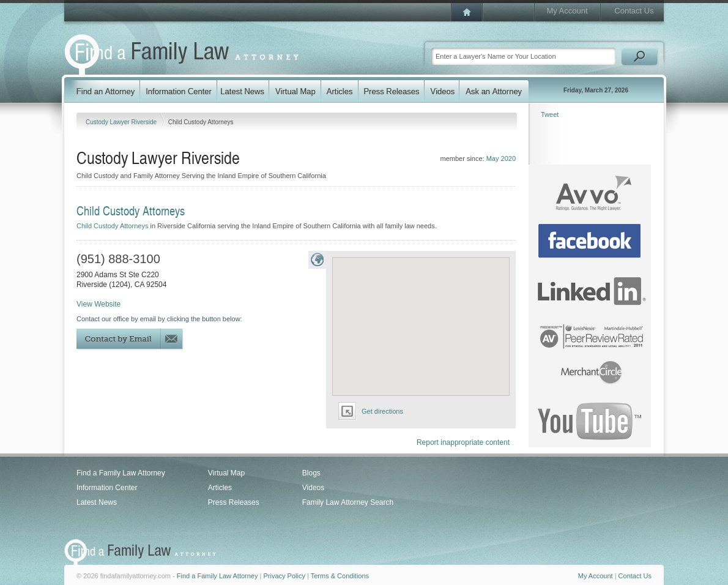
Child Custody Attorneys (112, 226)
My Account (567, 11)
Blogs (311, 473)
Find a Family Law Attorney (121, 473)
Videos (313, 488)
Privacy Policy (284, 576)
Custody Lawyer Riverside (122, 122)
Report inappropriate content (463, 442)
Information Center (107, 488)
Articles (220, 488)
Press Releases (234, 502)
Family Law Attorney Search (348, 502)
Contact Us (634, 11)
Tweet (550, 114)
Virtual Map (226, 473)
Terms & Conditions (340, 576)
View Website (98, 304)
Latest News (97, 502)
